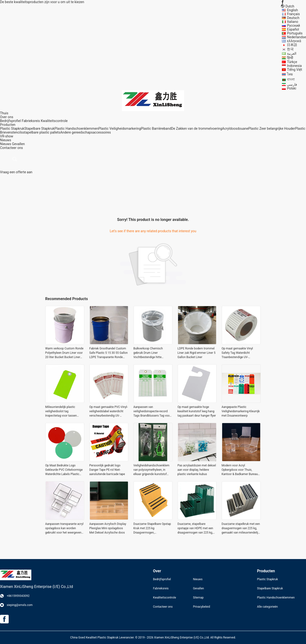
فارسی (292, 84)
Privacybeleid (202, 607)
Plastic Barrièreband (156, 129)
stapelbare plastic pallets (41, 132)
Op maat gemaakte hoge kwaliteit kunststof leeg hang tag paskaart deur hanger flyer (197, 411)
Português (295, 33)
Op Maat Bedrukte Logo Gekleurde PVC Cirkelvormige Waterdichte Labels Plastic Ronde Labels (64, 470)
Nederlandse (296, 37)
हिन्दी (290, 58)
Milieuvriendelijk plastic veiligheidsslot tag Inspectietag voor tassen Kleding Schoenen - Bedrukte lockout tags (64, 412)
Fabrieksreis (31, 121)
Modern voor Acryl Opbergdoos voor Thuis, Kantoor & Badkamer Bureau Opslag (240, 470)
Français (293, 14)
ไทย (290, 74)
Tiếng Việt (295, 70)
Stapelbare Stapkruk (39, 129)
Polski (292, 88)
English (292, 10)
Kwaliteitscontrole (54, 121)
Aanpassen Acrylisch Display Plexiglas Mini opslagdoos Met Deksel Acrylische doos (108, 528)
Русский (293, 26)
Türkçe (292, 62)
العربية (292, 53)
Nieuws (6, 144)
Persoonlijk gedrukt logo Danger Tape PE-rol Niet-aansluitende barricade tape (107, 470)
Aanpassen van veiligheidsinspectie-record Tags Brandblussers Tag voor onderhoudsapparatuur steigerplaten (152, 412)
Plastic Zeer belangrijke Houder (272, 129)
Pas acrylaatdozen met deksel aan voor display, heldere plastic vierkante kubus (197, 470)
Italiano (293, 22)
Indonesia (294, 66)
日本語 (292, 45)
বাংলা (291, 79)
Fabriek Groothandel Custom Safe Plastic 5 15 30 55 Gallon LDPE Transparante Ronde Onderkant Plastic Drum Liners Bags (109, 353)
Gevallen (18, 144)
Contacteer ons (163, 607)
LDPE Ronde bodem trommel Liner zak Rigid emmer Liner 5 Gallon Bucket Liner (197, 353)
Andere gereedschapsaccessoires (86, 132)
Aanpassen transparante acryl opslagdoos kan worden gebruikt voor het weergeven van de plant (64, 528)
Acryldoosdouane (235, 129)
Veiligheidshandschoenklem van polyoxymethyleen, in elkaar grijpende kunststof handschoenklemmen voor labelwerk (151, 470)
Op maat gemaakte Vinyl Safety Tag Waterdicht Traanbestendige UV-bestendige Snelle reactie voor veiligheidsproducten (241, 353)
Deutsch (293, 18)
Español (293, 29)
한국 (290, 49)
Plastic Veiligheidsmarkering (120, 129)
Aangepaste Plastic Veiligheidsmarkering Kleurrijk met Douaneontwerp (241, 411)
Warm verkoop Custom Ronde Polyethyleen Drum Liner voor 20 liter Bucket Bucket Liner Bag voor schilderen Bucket (64, 353)
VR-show (7, 136)
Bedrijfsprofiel (10, 121)
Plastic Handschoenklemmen (76, 129)
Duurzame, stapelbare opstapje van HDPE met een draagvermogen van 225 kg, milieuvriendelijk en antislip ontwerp (195, 528)
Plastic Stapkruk (12, 129)
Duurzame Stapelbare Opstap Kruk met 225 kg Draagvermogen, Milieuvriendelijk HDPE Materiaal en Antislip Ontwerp (152, 528)
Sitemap (198, 598)
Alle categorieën (267, 607)
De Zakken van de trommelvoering (196, 129)
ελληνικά (294, 41)
